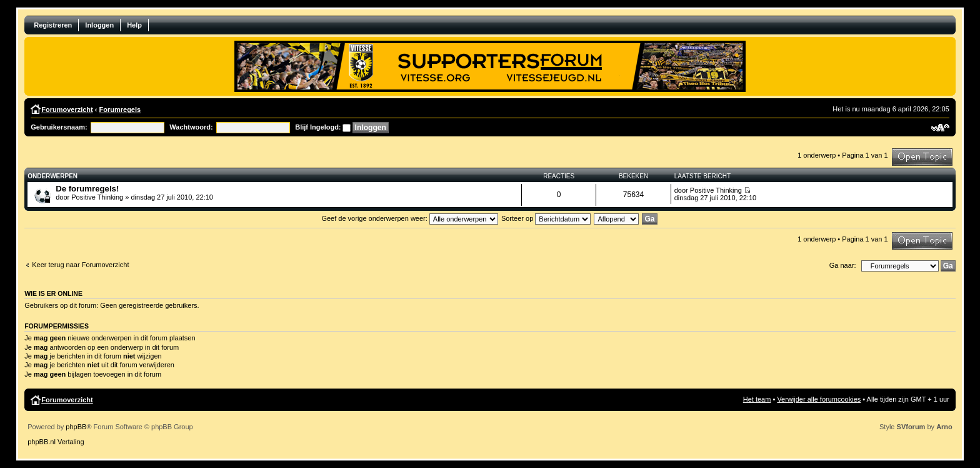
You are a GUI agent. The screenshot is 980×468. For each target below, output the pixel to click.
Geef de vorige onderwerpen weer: (409, 218)
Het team (757, 399)
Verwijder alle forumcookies (819, 399)
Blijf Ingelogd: (318, 127)
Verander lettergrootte (940, 128)
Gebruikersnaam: (59, 127)
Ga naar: (843, 265)
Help (134, 25)
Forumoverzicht (67, 109)
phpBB (76, 427)
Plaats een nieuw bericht (922, 157)
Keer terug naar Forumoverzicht (80, 265)
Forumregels (120, 109)
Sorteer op (546, 218)
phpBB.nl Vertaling (56, 442)
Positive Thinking (97, 197)
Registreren (53, 25)
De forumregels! (87, 189)
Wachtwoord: (191, 127)
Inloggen (99, 25)
